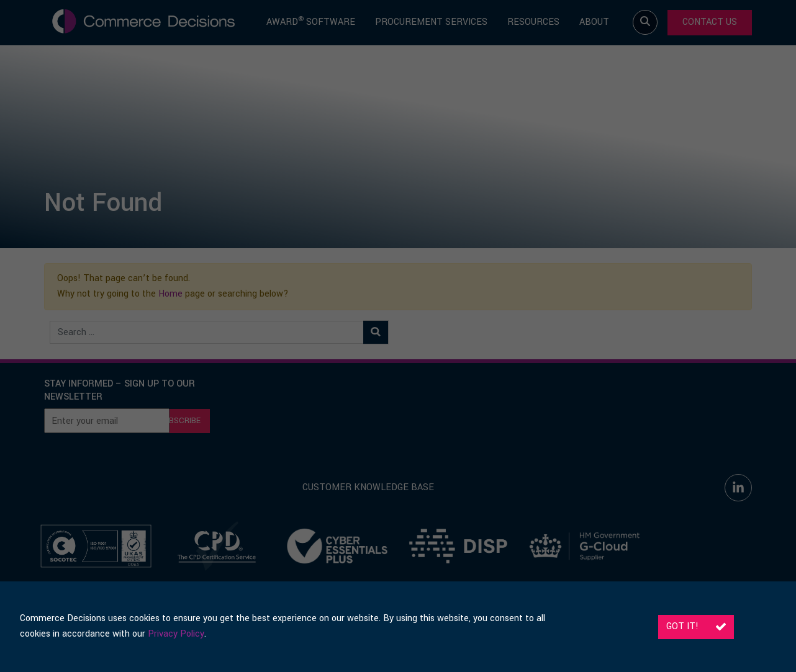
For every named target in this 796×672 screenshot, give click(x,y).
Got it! (696, 626)
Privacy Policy (176, 634)
